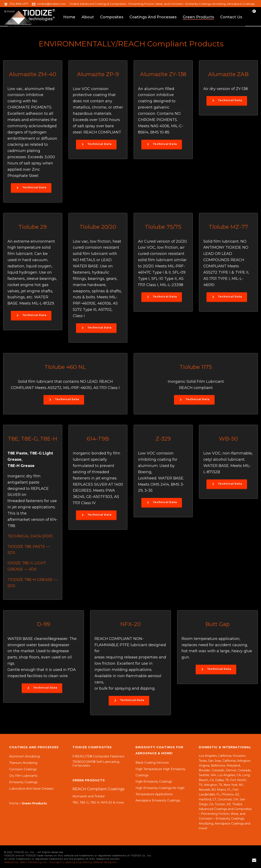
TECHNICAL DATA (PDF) (30, 536)
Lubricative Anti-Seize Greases (31, 789)
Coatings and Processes (153, 17)
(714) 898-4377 (19, 4)
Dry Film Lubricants (23, 776)
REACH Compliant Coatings (98, 789)
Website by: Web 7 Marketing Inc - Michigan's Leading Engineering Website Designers (60, 862)
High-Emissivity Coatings (154, 782)
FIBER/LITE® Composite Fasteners (98, 756)
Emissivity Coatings (23, 782)
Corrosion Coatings (23, 769)
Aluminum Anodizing (24, 756)
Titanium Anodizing (23, 763)
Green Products (198, 17)
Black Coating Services (152, 763)
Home (69, 17)
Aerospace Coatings (229, 824)
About (88, 17)
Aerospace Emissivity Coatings (158, 800)
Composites (112, 17)
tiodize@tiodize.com (52, 4)
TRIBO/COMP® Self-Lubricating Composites (96, 764)
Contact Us (231, 17)
